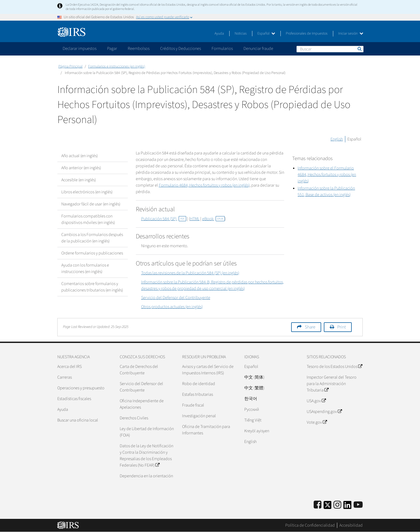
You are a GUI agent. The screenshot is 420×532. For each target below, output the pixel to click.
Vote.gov (317, 422)
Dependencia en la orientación (146, 476)
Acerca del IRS (70, 367)
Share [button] (310, 327)
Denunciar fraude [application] (258, 49)
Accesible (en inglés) (79, 180)
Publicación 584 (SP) (164, 219)
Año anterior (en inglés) (81, 168)
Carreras (65, 377)
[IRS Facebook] (318, 505)
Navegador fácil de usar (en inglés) (91, 204)
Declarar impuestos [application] (80, 49)
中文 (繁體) (254, 388)
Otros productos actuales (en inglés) (172, 307)
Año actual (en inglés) (80, 156)
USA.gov (316, 401)
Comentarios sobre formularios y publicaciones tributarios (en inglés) (92, 287)
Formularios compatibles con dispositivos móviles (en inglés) (88, 219)
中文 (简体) (254, 377)
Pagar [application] (112, 49)
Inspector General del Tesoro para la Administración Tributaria (332, 384)
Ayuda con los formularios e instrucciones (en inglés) (85, 268)
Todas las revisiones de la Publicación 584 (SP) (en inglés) (190, 273)
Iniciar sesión (351, 34)
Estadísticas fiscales (74, 399)
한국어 (251, 399)
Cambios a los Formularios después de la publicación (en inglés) (92, 238)
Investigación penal (199, 416)
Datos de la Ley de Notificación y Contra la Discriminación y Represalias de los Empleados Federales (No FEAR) (147, 456)
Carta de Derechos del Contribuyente (139, 370)
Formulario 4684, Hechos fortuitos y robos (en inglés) (204, 185)
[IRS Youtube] (358, 505)
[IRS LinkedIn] (347, 507)
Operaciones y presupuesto (81, 388)
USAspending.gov (324, 412)
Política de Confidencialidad (310, 525)
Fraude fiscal (193, 405)
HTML (195, 219)
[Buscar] (330, 49)
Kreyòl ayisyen (257, 431)
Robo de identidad (199, 384)
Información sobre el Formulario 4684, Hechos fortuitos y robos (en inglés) (327, 175)
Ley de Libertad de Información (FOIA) (147, 432)
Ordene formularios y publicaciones (92, 253)
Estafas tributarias (198, 394)
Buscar (359, 49)
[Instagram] (337, 505)
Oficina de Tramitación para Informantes (206, 430)
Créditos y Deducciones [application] (181, 49)
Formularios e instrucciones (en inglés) (117, 66)
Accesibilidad (351, 525)
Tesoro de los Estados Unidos (334, 367)
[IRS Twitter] (328, 507)
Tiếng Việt (253, 420)
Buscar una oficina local (78, 420)
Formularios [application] (222, 49)
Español (266, 34)
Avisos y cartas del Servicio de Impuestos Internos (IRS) (208, 370)
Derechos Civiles (134, 418)
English (337, 139)
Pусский (252, 409)
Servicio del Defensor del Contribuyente (176, 298)
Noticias (241, 34)
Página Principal (70, 66)
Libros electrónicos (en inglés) (87, 192)
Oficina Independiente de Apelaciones (142, 404)
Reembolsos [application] (139, 49)
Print (342, 327)
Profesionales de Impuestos (307, 34)
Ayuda (219, 34)
